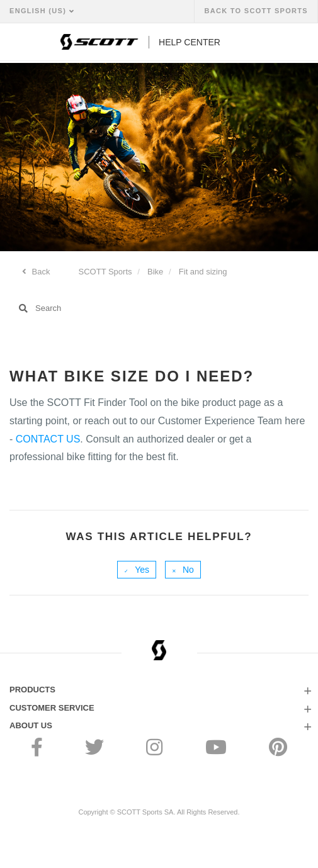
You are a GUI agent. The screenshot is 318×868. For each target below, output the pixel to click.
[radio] (137, 570)
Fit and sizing (203, 272)
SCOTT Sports (105, 272)
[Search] (159, 308)
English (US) (39, 11)
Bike (155, 272)
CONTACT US (48, 439)
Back (40, 272)
